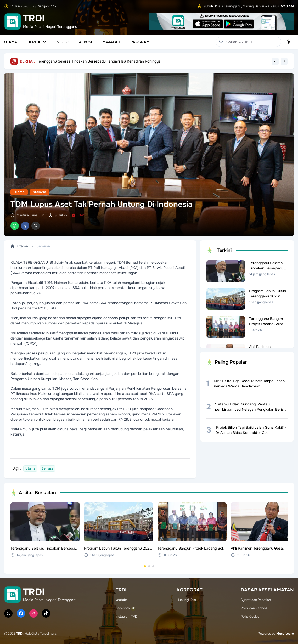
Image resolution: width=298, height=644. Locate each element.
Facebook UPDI (127, 608)
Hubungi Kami (187, 600)
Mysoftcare (285, 634)
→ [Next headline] (284, 61)
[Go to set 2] (149, 566)
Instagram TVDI (127, 617)
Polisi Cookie (250, 617)
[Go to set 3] (153, 566)
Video (63, 42)
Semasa (40, 192)
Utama (11, 42)
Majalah (111, 42)
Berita (37, 42)
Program (140, 42)
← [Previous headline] (275, 61)
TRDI (20, 634)
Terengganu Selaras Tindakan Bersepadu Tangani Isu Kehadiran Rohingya (99, 61)
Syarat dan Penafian (256, 600)
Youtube (122, 600)
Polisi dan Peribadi (254, 608)
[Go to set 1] (145, 566)
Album (85, 42)
